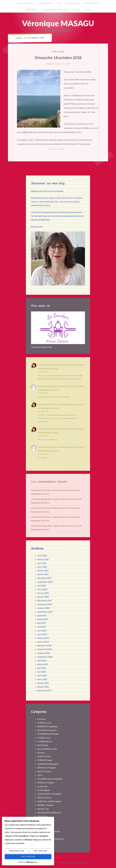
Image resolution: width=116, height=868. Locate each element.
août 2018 (42, 660)
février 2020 (43, 593)
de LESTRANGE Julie (47, 749)
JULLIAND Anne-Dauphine (50, 779)
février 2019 (43, 638)
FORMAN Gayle (45, 760)
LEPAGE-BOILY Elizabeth (49, 794)
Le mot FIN (42, 786)
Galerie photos (31, 9)
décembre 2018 (44, 645)
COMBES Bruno (45, 741)
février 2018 (43, 683)
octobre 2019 (43, 608)
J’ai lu (59, 3)
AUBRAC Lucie (44, 723)
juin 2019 (42, 623)
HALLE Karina (44, 771)
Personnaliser (16, 851)
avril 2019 (42, 631)
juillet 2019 (42, 619)
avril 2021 (42, 563)
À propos (76, 9)
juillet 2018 (42, 664)
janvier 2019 (43, 642)
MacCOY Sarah (44, 798)
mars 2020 (42, 589)
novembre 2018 (45, 649)
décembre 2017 (44, 690)
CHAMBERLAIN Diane (48, 734)
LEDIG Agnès (44, 790)
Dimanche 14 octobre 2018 (58, 58)
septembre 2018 (45, 657)
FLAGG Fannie (44, 756)
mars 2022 (42, 555)
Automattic (84, 863)
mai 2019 (42, 627)
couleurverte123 (45, 365)
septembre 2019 (45, 612)
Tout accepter (28, 857)
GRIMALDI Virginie (47, 768)
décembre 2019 (44, 600)
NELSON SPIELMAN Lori (49, 813)
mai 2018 (42, 672)
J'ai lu (40, 775)
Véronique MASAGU (58, 23)
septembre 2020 (45, 582)
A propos (42, 719)
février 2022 (43, 559)
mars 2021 (42, 567)
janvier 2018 (43, 687)
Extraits (41, 753)
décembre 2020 (44, 578)
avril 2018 (42, 675)
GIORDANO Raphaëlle (48, 764)
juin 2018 (42, 668)
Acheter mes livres (91, 3)
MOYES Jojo (43, 809)
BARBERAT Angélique (48, 726)
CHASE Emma (44, 738)
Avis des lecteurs (72, 3)
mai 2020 (42, 586)
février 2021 (43, 571)
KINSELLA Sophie (46, 782)
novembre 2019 (45, 604)
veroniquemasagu (46, 386)
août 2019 (42, 615)
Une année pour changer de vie (56, 9)
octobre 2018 (43, 653)
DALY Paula (43, 745)
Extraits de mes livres (26, 3)
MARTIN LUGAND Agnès (49, 801)
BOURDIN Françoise (47, 730)
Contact (88, 9)
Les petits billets (46, 3)
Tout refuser (40, 851)
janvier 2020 (43, 597)
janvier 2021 (43, 574)
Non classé (58, 52)
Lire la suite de (63, 149)
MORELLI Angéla (45, 805)
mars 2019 (42, 634)
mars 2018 (42, 679)
